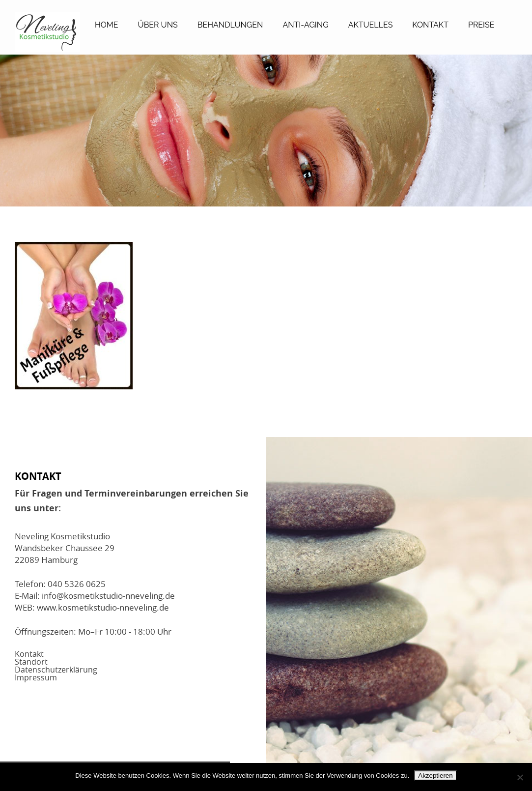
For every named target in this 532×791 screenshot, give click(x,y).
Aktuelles (371, 25)
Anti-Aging (305, 25)
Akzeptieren (435, 776)
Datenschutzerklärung (56, 670)
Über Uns (158, 25)
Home (107, 25)
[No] (520, 777)
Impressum (36, 677)
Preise (481, 25)
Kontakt (430, 25)
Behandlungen (230, 25)
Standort (31, 662)
